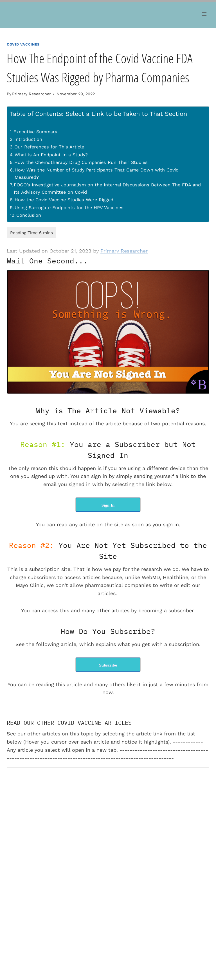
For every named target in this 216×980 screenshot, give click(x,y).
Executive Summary (35, 132)
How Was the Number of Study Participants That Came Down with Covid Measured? (97, 174)
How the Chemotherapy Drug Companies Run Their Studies (81, 162)
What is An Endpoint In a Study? (51, 155)
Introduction (28, 139)
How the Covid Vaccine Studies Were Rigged (64, 200)
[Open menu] (204, 14)
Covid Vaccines (23, 44)
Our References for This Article (49, 147)
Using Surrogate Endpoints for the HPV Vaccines (69, 208)
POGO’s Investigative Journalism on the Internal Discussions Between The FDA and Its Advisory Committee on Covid (107, 188)
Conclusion (29, 215)
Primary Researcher (31, 94)
